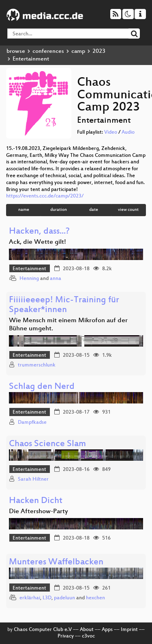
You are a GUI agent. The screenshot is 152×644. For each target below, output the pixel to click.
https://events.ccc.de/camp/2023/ (45, 196)
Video (111, 132)
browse (16, 51)
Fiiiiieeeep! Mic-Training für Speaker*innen (64, 305)
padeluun (64, 598)
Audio (128, 132)
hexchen (95, 598)
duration (59, 210)
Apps (107, 630)
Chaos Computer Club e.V (43, 630)
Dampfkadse (32, 423)
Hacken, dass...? (39, 232)
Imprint (129, 630)
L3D (47, 598)
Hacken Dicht (36, 501)
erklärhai (30, 598)
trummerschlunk (37, 365)
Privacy (66, 636)
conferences (48, 51)
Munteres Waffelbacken (56, 563)
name (24, 210)
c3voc (88, 636)
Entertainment (29, 269)
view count (128, 210)
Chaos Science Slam (47, 444)
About (87, 630)
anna (56, 279)
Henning (29, 279)
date (94, 210)
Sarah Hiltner (33, 479)
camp (78, 51)
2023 (99, 51)
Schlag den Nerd (42, 387)
